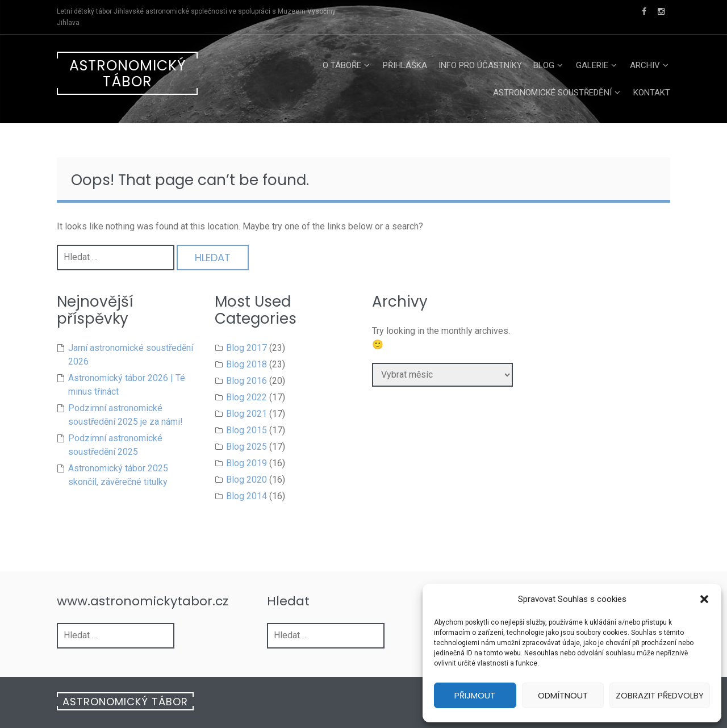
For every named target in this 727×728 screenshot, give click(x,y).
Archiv (645, 65)
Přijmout (475, 695)
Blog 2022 (246, 397)
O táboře (342, 65)
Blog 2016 (246, 381)
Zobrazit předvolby (660, 695)
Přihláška (405, 65)
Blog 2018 (246, 364)
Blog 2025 (246, 447)
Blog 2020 (246, 480)
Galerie (592, 65)
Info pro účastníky (480, 65)
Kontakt (652, 93)
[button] (704, 599)
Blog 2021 (246, 414)
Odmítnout (563, 695)
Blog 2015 (246, 430)
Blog (544, 65)
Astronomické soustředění (552, 93)
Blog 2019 (246, 463)
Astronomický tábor (128, 74)
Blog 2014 (246, 496)
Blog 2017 (246, 348)
